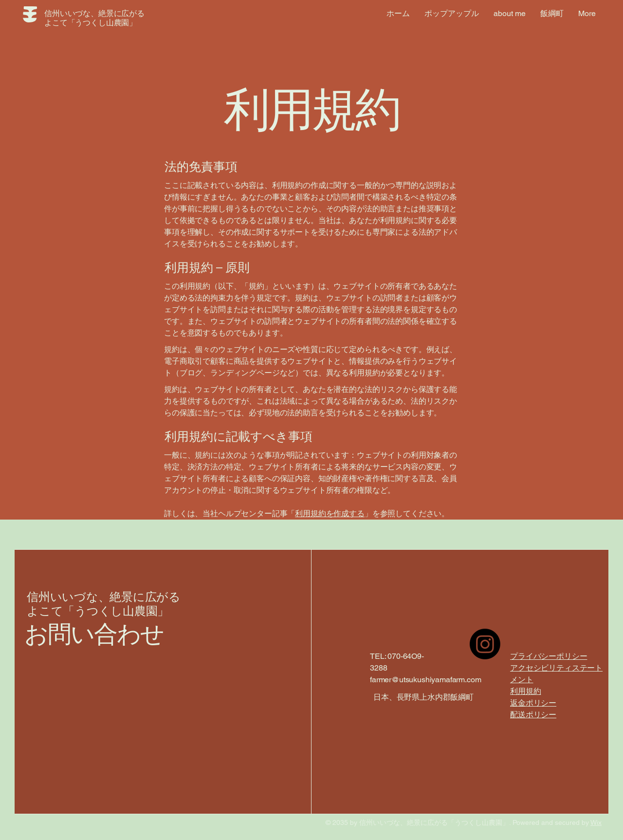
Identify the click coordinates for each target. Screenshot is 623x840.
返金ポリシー (533, 703)
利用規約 (525, 691)
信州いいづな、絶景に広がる (104, 597)
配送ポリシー (533, 715)
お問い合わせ (94, 635)
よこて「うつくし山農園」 (98, 611)
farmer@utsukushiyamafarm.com (426, 680)
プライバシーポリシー (549, 656)
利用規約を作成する (330, 513)
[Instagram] (485, 644)
